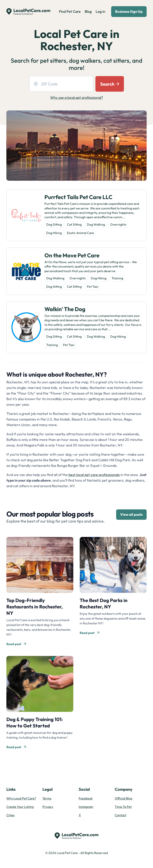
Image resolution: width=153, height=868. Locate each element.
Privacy (48, 807)
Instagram (86, 807)
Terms (47, 798)
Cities (10, 815)
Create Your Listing (20, 807)
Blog (88, 11)
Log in (100, 11)
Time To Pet (123, 807)
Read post (16, 644)
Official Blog (124, 798)
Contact (121, 815)
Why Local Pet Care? (21, 798)
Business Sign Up (129, 11)
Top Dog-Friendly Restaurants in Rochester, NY (35, 607)
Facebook (86, 798)
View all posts (131, 514)
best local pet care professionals (94, 475)
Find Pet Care (70, 11)
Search (110, 84)
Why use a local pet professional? (77, 98)
